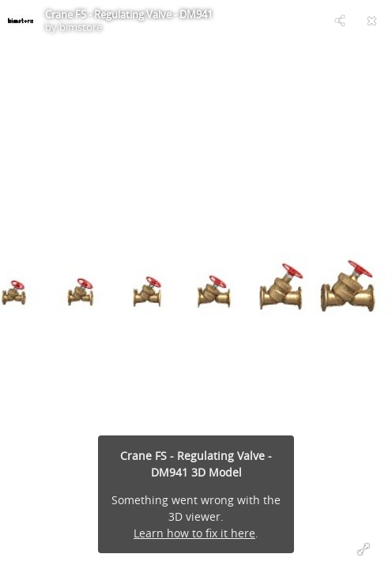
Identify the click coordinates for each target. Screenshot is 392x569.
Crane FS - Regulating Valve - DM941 (129, 14)
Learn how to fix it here (194, 533)
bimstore (81, 27)
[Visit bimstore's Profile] (21, 21)
